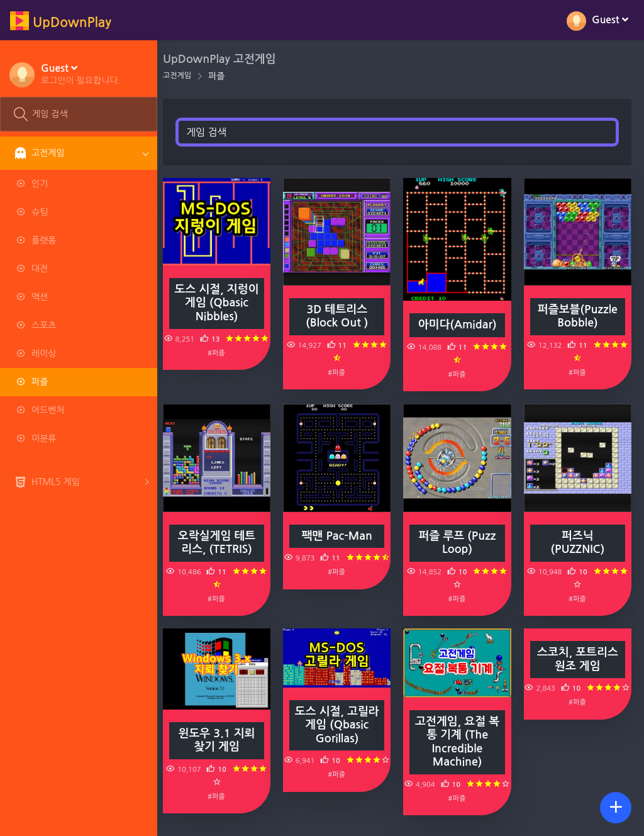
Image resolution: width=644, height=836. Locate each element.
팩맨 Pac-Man (341, 532)
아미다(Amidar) (460, 323)
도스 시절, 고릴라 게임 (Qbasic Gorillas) (341, 720)
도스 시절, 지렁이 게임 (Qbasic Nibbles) (223, 302)
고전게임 (184, 75)
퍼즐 (223, 76)
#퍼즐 (223, 351)
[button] (81, 74)
